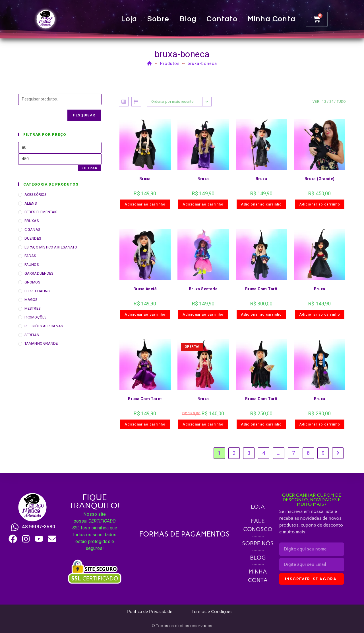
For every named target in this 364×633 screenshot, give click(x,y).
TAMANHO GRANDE (41, 343)
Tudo (341, 102)
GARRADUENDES (39, 273)
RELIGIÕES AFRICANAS (44, 326)
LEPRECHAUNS (37, 291)
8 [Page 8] (308, 453)
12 (324, 102)
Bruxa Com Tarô (261, 289)
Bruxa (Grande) (320, 179)
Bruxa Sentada (203, 289)
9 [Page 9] (323, 453)
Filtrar (90, 168)
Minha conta (271, 19)
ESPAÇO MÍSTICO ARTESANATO (51, 247)
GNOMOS (32, 282)
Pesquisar (84, 115)
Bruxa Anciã (145, 289)
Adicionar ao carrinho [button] (145, 204)
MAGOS (31, 300)
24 (331, 102)
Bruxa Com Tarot (145, 399)
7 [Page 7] (293, 453)
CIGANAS (32, 230)
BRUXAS (32, 221)
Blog (188, 19)
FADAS (30, 256)
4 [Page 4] (264, 453)
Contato (222, 19)
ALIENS (31, 203)
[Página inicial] (150, 63)
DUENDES (33, 238)
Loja (129, 19)
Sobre (158, 19)
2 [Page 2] (234, 453)
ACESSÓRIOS (36, 195)
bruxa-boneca (202, 63)
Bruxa (145, 179)
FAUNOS (32, 265)
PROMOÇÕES (36, 317)
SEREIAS (32, 335)
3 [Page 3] (249, 453)
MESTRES (33, 308)
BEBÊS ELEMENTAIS (41, 212)
